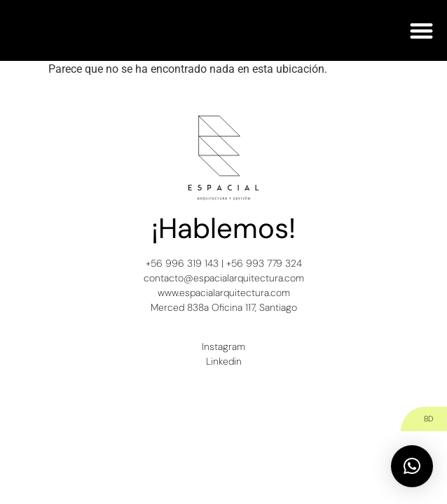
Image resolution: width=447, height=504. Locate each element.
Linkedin (224, 361)
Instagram (224, 346)
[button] (422, 30)
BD (428, 419)
